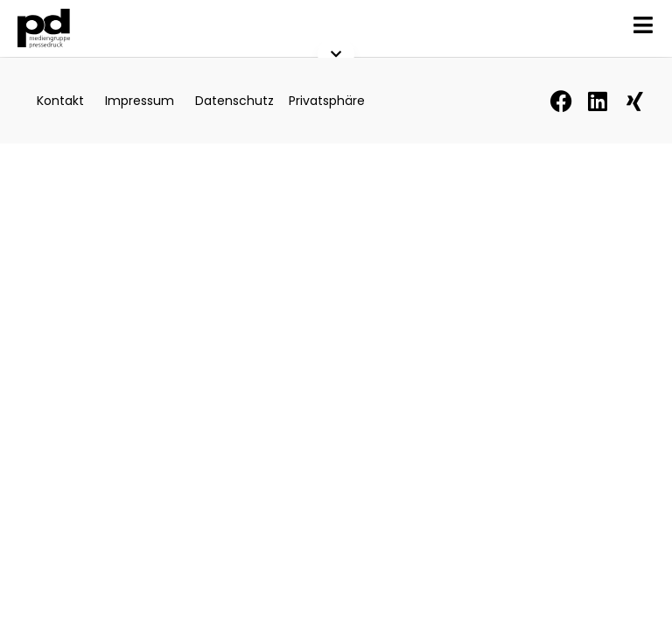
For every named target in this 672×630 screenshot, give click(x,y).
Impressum (140, 101)
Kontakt (60, 101)
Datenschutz (234, 101)
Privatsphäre (327, 101)
